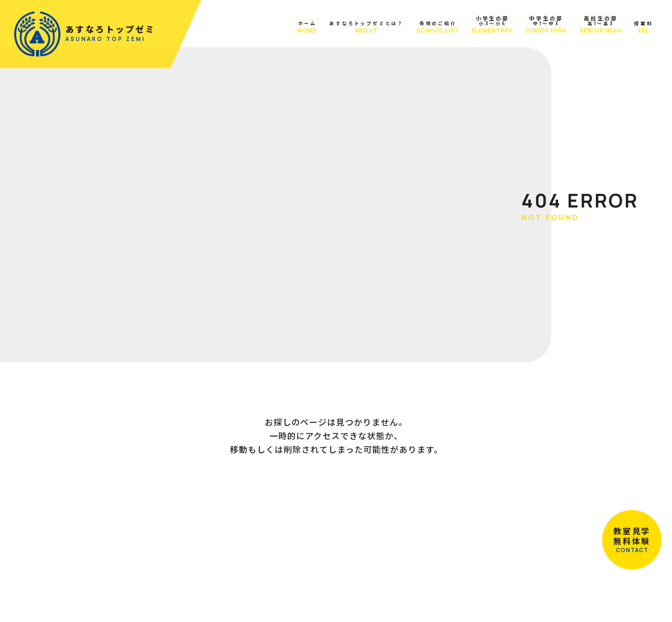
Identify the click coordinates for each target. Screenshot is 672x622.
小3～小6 (481, 25)
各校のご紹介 (420, 28)
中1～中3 (535, 25)
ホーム (246, 28)
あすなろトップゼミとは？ (327, 28)
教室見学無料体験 (630, 538)
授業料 (639, 28)
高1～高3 (591, 25)
